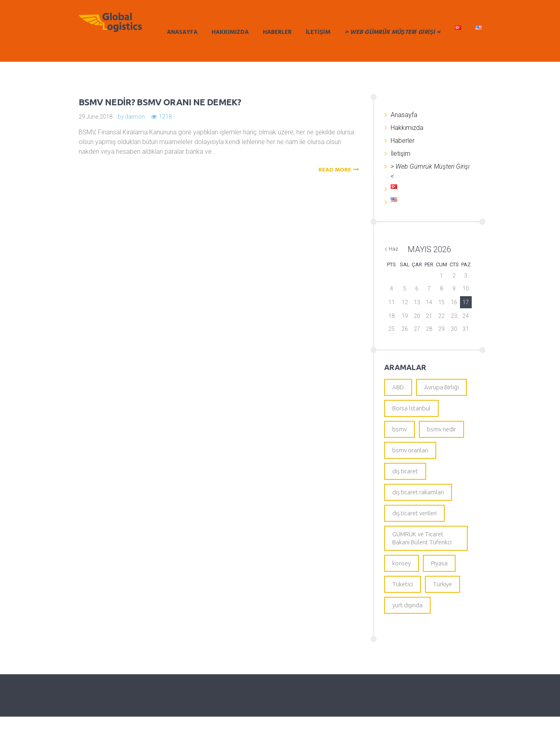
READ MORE (340, 170)
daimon (135, 117)
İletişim (318, 32)
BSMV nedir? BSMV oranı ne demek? (186, 101)
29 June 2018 (96, 117)
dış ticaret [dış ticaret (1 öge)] (405, 478)
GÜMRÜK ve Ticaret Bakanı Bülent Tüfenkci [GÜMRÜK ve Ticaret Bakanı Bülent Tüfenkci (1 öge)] (422, 551)
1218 (165, 117)
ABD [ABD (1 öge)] (398, 388)
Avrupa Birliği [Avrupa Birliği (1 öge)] (441, 388)
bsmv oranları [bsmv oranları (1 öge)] (410, 456)
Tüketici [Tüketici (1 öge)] (403, 601)
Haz (393, 249)
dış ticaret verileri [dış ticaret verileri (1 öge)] (414, 524)
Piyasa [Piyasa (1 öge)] (439, 578)
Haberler (277, 32)
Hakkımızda (230, 32)
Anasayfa (182, 32)
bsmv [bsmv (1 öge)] (400, 433)
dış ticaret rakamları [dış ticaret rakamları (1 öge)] (418, 501)
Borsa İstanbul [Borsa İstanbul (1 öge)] (411, 411)
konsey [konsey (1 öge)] (402, 578)
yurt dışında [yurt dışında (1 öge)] (407, 624)
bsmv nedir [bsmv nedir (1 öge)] (441, 433)
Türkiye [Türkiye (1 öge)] (442, 601)
